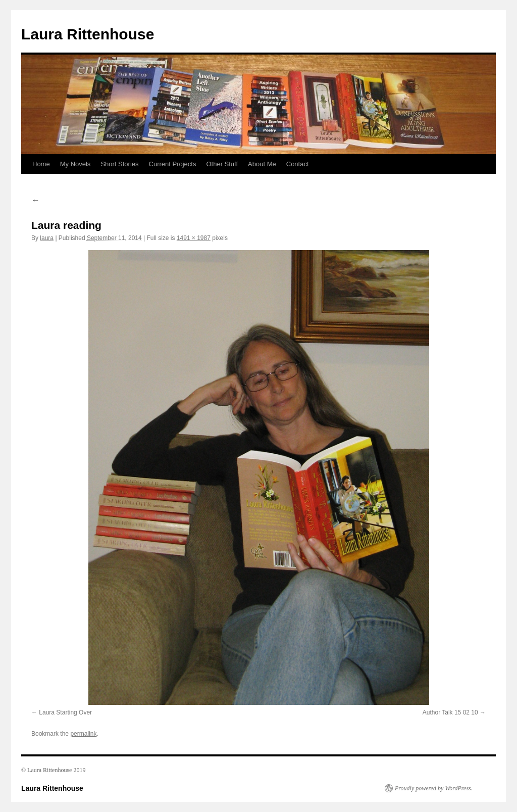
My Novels (75, 164)
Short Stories (119, 164)
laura (47, 238)
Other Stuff (222, 164)
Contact (298, 164)
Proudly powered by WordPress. (434, 788)
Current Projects (173, 164)
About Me (262, 164)
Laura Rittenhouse (88, 34)
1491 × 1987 (194, 238)
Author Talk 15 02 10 (450, 712)
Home (41, 164)
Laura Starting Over (65, 712)
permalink (83, 734)
